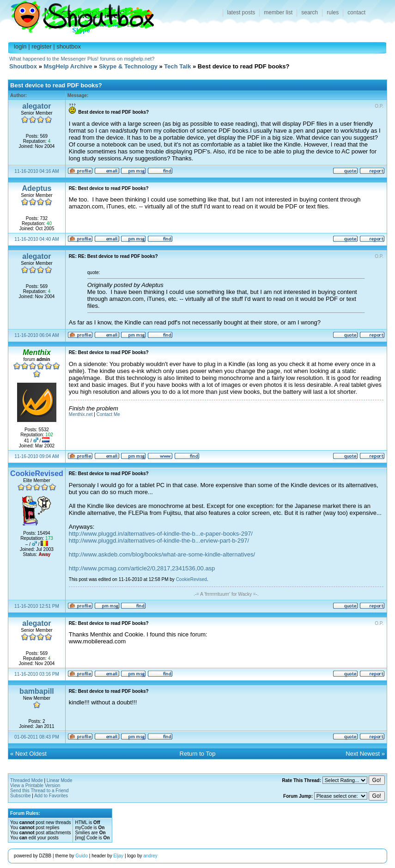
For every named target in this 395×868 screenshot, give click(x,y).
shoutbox (69, 46)
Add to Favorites (51, 796)
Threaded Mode (27, 780)
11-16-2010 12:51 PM (37, 606)
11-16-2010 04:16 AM (36, 171)
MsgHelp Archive (68, 66)
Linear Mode (60, 780)
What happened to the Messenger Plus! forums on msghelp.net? (82, 59)
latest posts (241, 12)
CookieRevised (191, 579)
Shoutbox (77, 15)
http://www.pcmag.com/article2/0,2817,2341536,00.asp (142, 568)
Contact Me (108, 414)
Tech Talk (177, 66)
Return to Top (198, 754)
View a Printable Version (35, 785)
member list (278, 12)
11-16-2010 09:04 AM (36, 456)
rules (333, 12)
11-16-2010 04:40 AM (36, 239)
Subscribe (20, 796)
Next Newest (363, 754)
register (41, 46)
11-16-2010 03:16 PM (37, 674)
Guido (82, 856)
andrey (150, 856)
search (310, 12)
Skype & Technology (128, 66)
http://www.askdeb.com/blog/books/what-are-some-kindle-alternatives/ (162, 554)
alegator (36, 106)
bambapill (37, 691)
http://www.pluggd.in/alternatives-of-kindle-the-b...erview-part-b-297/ (159, 541)
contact (356, 12)
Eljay (118, 856)
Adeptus (36, 188)
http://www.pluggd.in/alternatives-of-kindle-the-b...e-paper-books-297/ (161, 534)
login (20, 46)
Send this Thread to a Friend (39, 791)
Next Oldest (31, 754)
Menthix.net (81, 414)
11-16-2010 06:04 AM (36, 335)
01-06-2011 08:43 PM (37, 737)
